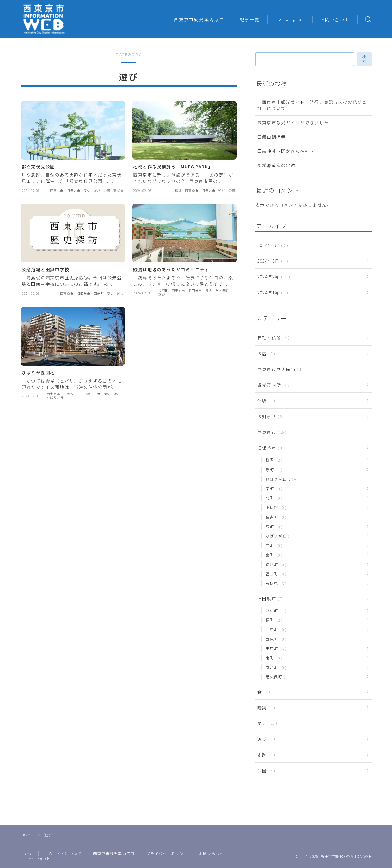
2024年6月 (271, 245)
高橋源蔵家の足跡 (279, 165)
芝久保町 (277, 677)
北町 (273, 498)
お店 (265, 353)
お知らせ (270, 416)
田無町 (275, 648)
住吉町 (275, 517)
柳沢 (273, 460)
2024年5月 (271, 261)
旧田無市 (270, 598)
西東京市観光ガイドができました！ (295, 123)
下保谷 (275, 507)
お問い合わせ (335, 20)
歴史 (266, 723)
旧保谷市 (270, 448)
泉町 (273, 555)
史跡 (265, 755)
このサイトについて (63, 853)
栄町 (273, 488)
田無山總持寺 (272, 137)
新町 (273, 470)
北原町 (275, 629)
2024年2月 (272, 277)
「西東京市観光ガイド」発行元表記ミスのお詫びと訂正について (312, 105)
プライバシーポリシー (167, 853)
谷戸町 (275, 610)
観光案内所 (272, 385)
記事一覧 (250, 20)
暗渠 (265, 707)
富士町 (275, 574)
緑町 (273, 620)
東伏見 (275, 583)
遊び (265, 739)
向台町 (275, 667)
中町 (273, 545)
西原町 (275, 639)
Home (27, 853)
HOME (27, 835)
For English (290, 19)
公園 (265, 770)
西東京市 (271, 432)
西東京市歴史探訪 (279, 369)
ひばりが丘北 (281, 479)
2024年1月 (271, 293)
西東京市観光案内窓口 (199, 20)
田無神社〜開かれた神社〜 (286, 151)
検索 (364, 59)
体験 (265, 400)
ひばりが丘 (279, 536)
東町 (273, 526)
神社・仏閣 (272, 337)
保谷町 (275, 564)
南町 (273, 658)
